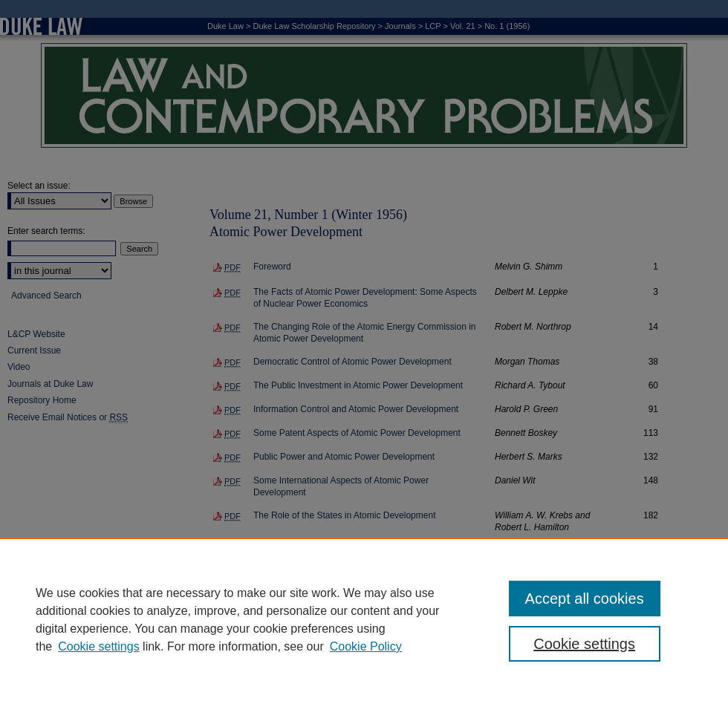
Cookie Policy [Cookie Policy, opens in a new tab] (366, 646)
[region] (364, 619)
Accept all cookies (585, 599)
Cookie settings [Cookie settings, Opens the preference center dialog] (584, 644)
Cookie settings (98, 646)
